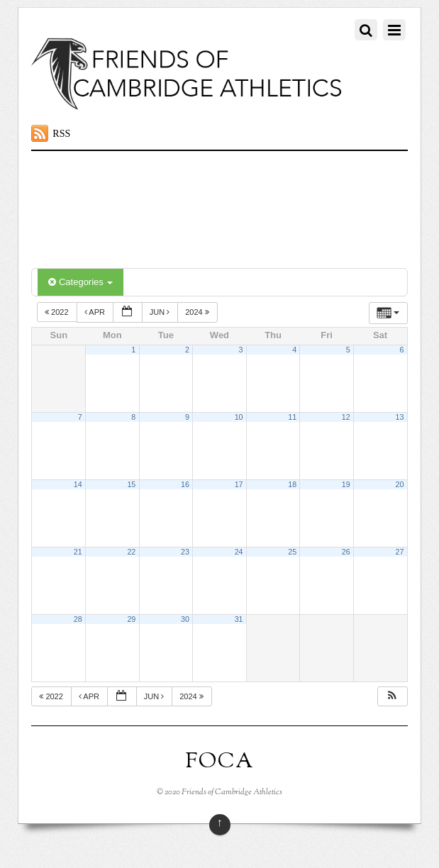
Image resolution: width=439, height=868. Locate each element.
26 (346, 552)
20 (400, 484)
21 (78, 552)
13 (400, 417)
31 (239, 619)
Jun (161, 312)
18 (292, 484)
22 (131, 552)
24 (239, 552)
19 (346, 484)
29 (131, 619)
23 (185, 552)
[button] (392, 697)
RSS (61, 134)
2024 (198, 312)
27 (400, 552)
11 (292, 417)
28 (78, 619)
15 (131, 484)
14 (78, 484)
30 (185, 619)
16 (185, 484)
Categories (80, 282)
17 (239, 484)
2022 (58, 312)
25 (292, 552)
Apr (96, 312)
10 (239, 417)
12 (346, 417)
